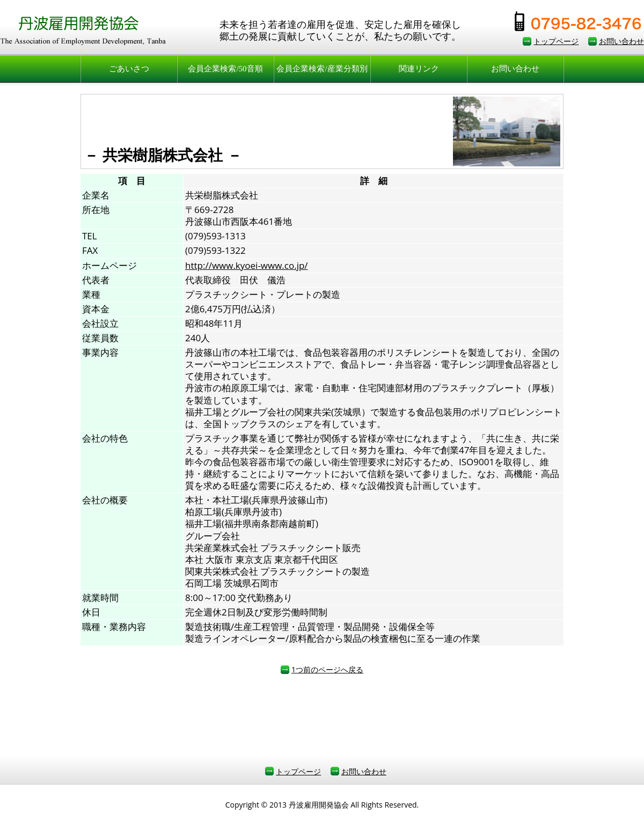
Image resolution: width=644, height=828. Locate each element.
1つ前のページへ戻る (327, 669)
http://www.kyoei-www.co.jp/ (247, 265)
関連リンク (419, 69)
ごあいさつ (129, 69)
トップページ (556, 41)
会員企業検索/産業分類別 (322, 69)
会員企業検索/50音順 (225, 69)
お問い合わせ (621, 41)
